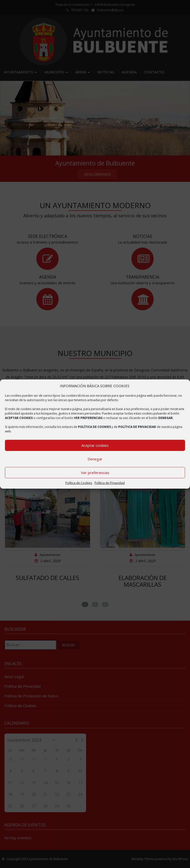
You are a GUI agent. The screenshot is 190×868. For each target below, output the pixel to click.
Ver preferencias (95, 473)
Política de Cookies (79, 483)
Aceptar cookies (95, 445)
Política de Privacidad (110, 483)
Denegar (95, 459)
